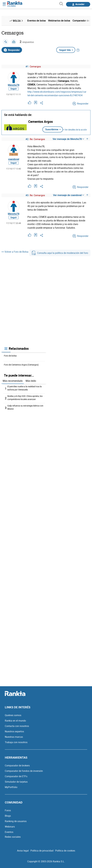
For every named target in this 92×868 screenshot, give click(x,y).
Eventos (9, 832)
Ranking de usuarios (16, 821)
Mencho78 (14, 85)
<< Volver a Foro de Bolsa (15, 252)
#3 (27, 195)
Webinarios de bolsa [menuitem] (59, 21)
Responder (12, 50)
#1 (27, 66)
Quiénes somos (13, 715)
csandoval (14, 159)
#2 (27, 139)
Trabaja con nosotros (16, 742)
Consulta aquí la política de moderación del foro (60, 253)
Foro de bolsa (10, 356)
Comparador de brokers (17, 765)
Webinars (10, 827)
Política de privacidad (42, 851)
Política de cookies (65, 851)
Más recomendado (13, 381)
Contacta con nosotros (17, 726)
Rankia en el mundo (15, 721)
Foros (8, 810)
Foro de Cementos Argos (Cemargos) (21, 365)
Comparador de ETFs (16, 776)
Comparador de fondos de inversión (24, 771)
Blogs (8, 816)
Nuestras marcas (14, 737)
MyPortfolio (11, 787)
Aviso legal (23, 851)
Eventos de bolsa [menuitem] (36, 21)
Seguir (14, 89)
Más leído (31, 381)
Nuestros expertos (14, 731)
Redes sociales (13, 837)
